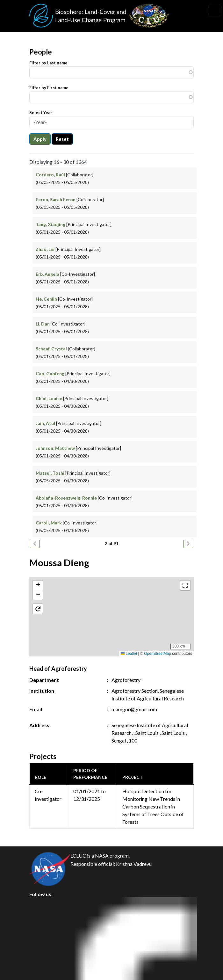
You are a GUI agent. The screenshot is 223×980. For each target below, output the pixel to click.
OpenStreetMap (158, 654)
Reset (62, 139)
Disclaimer (47, 947)
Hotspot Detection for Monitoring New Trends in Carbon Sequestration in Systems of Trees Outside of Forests (153, 806)
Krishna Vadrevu (134, 864)
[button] (112, 610)
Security (44, 933)
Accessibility (49, 961)
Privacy (43, 918)
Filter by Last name (48, 63)
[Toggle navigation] (215, 11)
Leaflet (129, 654)
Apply (40, 139)
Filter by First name (49, 88)
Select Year (41, 113)
